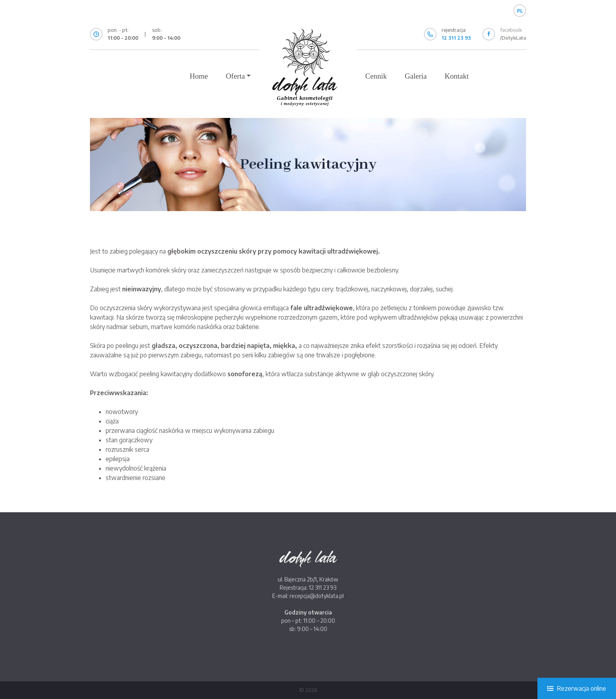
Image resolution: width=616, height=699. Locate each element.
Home (199, 76)
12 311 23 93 (323, 588)
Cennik (376, 76)
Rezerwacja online (577, 688)
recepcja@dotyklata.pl (317, 596)
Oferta (236, 76)
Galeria (416, 76)
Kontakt (457, 76)
